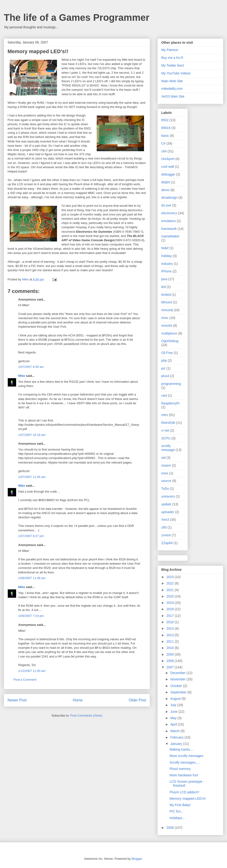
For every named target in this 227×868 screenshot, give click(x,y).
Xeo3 (165, 520)
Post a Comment (25, 680)
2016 (171, 622)
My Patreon (170, 50)
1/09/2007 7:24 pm (31, 616)
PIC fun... (176, 811)
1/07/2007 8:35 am (31, 367)
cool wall (168, 167)
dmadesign (169, 198)
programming (171, 384)
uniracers (168, 496)
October (177, 686)
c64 (164, 151)
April (174, 724)
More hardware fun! (184, 775)
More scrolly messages (186, 756)
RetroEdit (168, 423)
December (178, 673)
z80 (164, 527)
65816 (166, 128)
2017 (171, 616)
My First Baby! (180, 805)
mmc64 (167, 326)
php (164, 361)
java (164, 279)
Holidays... (177, 818)
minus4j (167, 310)
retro (165, 415)
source (166, 481)
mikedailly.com (172, 89)
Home (78, 700)
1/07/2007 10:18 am (32, 435)
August (176, 699)
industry (167, 264)
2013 (171, 635)
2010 (171, 648)
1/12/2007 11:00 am (32, 671)
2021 (171, 590)
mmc (165, 318)
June (174, 712)
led (164, 287)
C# (163, 143)
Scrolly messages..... (185, 762)
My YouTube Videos (176, 73)
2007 (171, 667)
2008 (171, 661)
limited (166, 295)
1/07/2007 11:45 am (32, 477)
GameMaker (170, 236)
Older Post (137, 700)
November (178, 679)
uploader (168, 512)
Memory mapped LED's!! (188, 799)
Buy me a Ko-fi (172, 58)
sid (163, 458)
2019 (171, 603)
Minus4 (167, 302)
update (166, 504)
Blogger (137, 859)
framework (169, 229)
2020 (171, 596)
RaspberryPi (170, 403)
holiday (166, 256)
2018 (171, 609)
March (175, 731)
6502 (165, 120)
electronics (169, 213)
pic (163, 368)
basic (165, 136)
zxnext (166, 535)
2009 (171, 654)
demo (165, 190)
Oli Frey (167, 353)
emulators (168, 221)
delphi (166, 182)
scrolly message (168, 448)
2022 (171, 583)
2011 (171, 641)
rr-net (165, 430)
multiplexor (169, 333)
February (177, 737)
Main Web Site (172, 81)
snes (165, 473)
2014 (171, 628)
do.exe (166, 205)
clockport (168, 159)
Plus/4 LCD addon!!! (184, 792)
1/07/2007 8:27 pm (31, 536)
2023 (171, 577)
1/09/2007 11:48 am (32, 578)
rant (164, 395)
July (174, 705)
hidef (165, 248)
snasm (166, 465)
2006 (171, 828)
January (177, 744)
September (179, 692)
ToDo (165, 489)
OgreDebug (170, 341)
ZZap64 (167, 543)
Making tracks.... (182, 749)
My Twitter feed (172, 65)
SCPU (166, 438)
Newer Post (17, 700)
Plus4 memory (180, 769)
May (174, 718)
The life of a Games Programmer (77, 17)
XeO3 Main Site (173, 96)
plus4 (165, 376)
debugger (168, 174)
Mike (22, 376)
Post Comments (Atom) (86, 715)
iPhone (166, 271)
